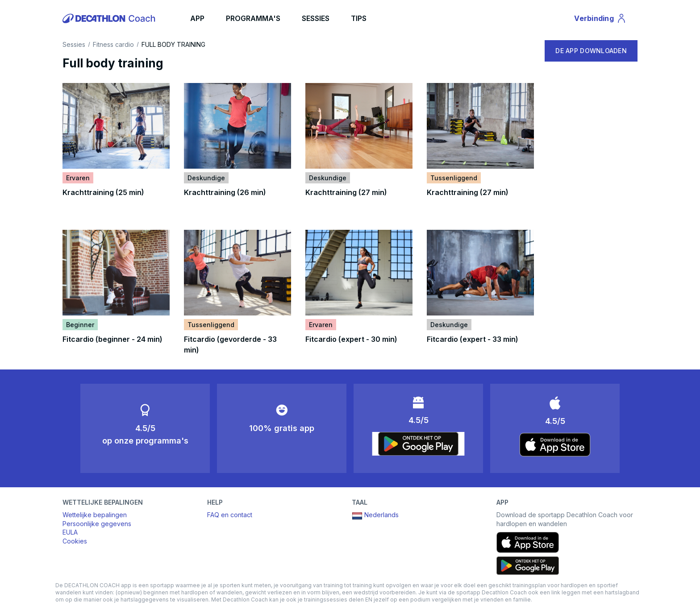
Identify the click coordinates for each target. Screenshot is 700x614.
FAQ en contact (230, 515)
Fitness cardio (113, 45)
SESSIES (316, 18)
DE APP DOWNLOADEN (591, 51)
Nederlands (375, 516)
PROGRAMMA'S (253, 18)
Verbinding (600, 20)
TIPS (359, 18)
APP (197, 18)
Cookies (75, 541)
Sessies (74, 45)
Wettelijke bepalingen (95, 515)
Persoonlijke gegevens (97, 524)
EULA (70, 532)
